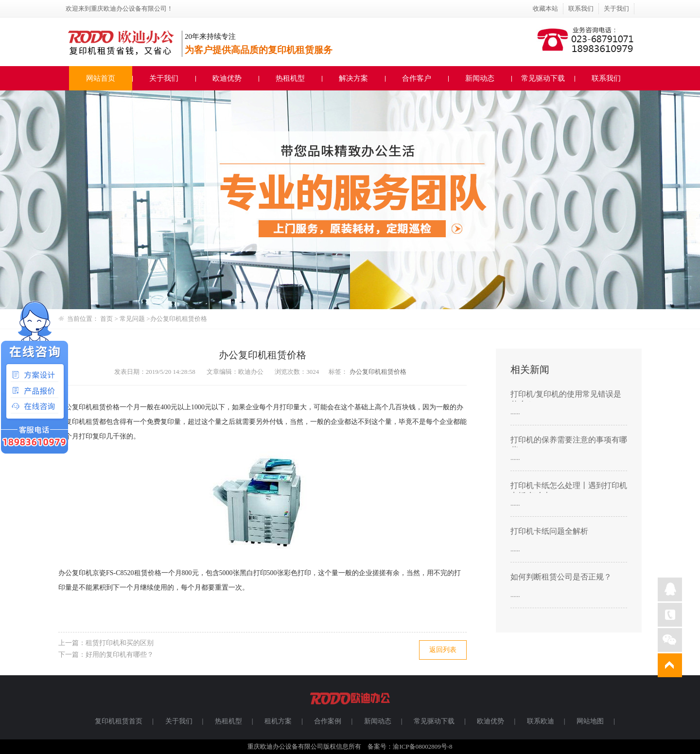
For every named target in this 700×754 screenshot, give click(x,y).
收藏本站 (545, 9)
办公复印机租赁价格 (179, 319)
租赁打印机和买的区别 (120, 643)
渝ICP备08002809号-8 (422, 746)
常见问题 (133, 319)
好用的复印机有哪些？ (120, 655)
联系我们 (581, 9)
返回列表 (443, 650)
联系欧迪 (541, 721)
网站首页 (101, 78)
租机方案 (278, 721)
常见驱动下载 (543, 78)
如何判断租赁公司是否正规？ (561, 577)
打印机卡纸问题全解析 (549, 531)
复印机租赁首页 (119, 721)
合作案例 (328, 721)
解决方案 (353, 78)
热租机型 (290, 78)
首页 (106, 319)
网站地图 (590, 721)
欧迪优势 (227, 78)
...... (515, 412)
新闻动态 (480, 78)
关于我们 (616, 9)
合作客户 (417, 78)
